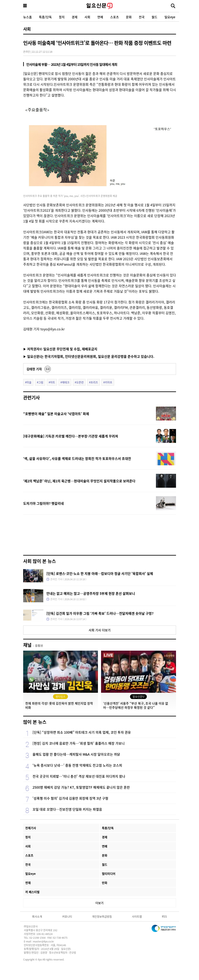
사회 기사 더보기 (100, 630)
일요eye (170, 17)
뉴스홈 (28, 17)
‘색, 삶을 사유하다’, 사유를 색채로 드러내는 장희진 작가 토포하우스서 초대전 (77, 458)
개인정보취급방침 (102, 916)
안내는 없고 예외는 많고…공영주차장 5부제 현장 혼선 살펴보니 (91, 593)
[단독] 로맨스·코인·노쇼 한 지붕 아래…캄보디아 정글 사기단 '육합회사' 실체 (100, 573)
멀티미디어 (109, 874)
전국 (142, 17)
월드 (154, 17)
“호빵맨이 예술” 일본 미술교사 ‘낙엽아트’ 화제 (56, 414)
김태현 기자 (34, 369)
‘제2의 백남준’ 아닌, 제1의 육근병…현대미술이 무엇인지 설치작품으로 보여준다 (79, 481)
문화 (129, 17)
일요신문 (100, 6)
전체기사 (31, 828)
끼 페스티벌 (32, 892)
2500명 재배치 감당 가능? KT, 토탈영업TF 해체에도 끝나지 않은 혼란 (81, 787)
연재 (28, 883)
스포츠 (115, 17)
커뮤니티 (67, 916)
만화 (105, 883)
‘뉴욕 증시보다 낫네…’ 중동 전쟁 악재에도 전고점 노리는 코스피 (77, 765)
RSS (164, 916)
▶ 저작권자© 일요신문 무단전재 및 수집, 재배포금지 (60, 349)
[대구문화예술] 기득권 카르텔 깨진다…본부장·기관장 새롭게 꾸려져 (71, 436)
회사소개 (37, 916)
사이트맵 (137, 916)
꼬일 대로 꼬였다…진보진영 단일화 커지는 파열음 (67, 809)
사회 (87, 17)
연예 (100, 17)
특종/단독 (45, 17)
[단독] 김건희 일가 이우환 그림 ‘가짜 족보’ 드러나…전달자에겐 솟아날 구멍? (100, 613)
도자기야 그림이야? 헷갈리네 (43, 503)
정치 (62, 17)
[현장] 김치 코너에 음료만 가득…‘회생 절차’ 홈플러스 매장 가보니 (79, 743)
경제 (75, 17)
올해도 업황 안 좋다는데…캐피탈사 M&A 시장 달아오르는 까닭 (76, 754)
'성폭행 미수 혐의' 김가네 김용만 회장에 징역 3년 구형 (70, 798)
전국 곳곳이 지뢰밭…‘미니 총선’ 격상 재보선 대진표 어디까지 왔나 (79, 776)
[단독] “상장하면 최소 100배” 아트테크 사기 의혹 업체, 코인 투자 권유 (82, 732)
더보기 (99, 903)
